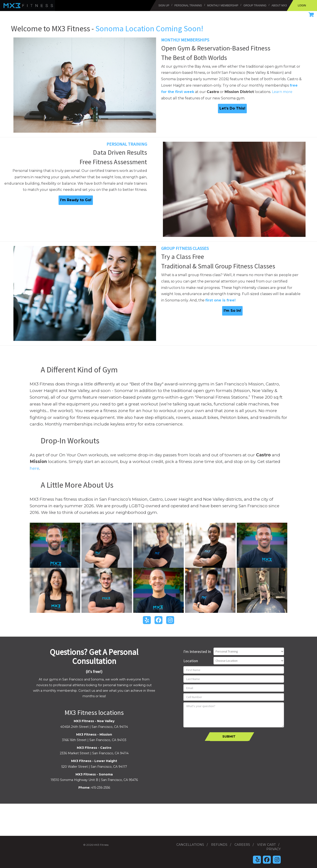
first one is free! (220, 300)
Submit (229, 736)
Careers (242, 845)
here (34, 468)
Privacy (274, 849)
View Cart (266, 845)
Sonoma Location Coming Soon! (149, 29)
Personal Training (188, 6)
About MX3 (279, 6)
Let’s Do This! (232, 108)
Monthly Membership (223, 6)
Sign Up (164, 6)
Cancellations (190, 845)
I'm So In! (232, 311)
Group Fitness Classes (185, 248)
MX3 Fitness (8, 2)
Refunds (219, 845)
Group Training (255, 6)
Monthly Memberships (185, 40)
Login (302, 6)
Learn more (282, 92)
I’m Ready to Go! (76, 200)
